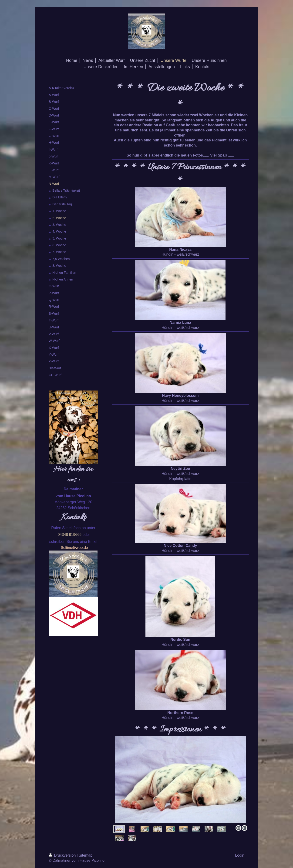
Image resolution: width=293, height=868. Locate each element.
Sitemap (86, 855)
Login (240, 855)
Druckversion (63, 855)
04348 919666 (70, 535)
